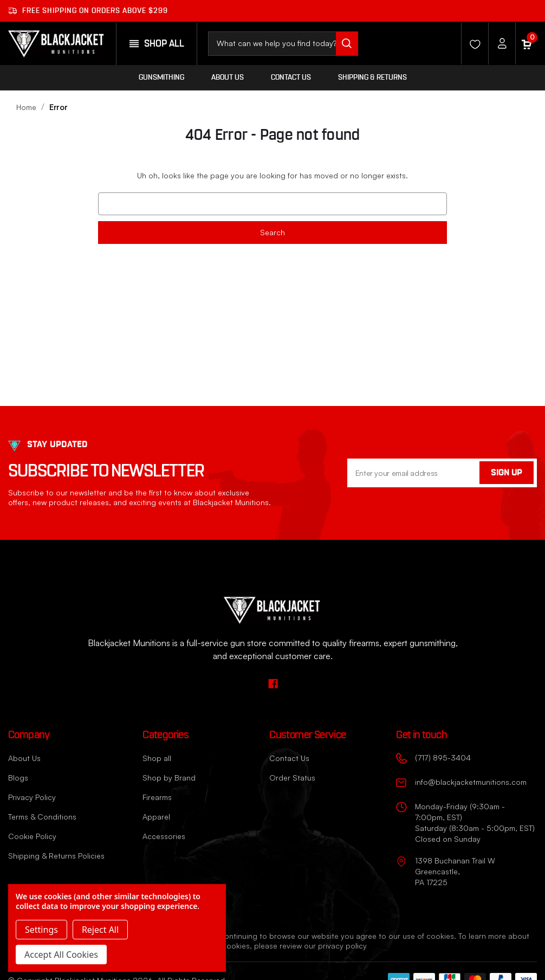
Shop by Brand (169, 778)
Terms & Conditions (42, 817)
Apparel (156, 817)
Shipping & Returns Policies (56, 856)
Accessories (164, 836)
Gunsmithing (161, 78)
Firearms (157, 797)
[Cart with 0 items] (526, 43)
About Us (228, 78)
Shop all (157, 758)
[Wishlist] (472, 43)
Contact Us (291, 78)
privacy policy (342, 946)
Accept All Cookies (61, 955)
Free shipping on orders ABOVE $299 (88, 11)
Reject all (100, 930)
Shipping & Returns (372, 78)
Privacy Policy (32, 797)
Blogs (18, 778)
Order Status (292, 778)
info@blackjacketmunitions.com (471, 782)
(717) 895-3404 (443, 757)
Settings (41, 930)
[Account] (499, 43)
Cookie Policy (32, 836)
